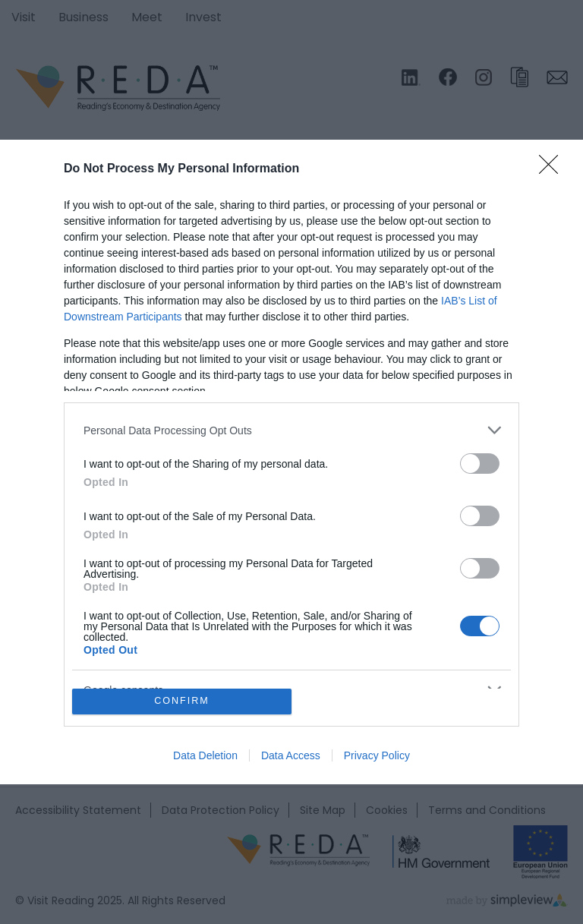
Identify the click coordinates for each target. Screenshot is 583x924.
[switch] (480, 464)
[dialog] (291, 462)
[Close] (553, 169)
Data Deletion (205, 755)
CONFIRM (182, 701)
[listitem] (291, 430)
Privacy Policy (377, 755)
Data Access (291, 755)
